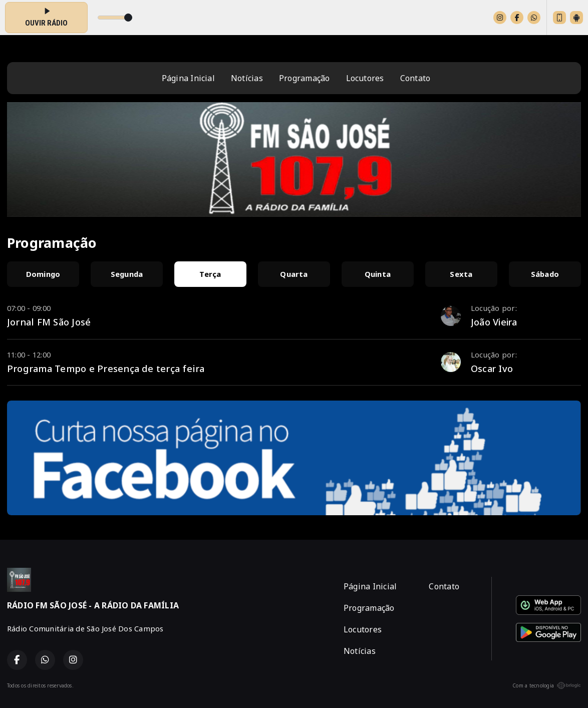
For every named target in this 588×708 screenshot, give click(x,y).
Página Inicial (188, 78)
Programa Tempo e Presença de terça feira (106, 368)
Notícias (247, 78)
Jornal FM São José (49, 322)
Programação (305, 78)
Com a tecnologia (547, 685)
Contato (415, 78)
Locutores (365, 78)
